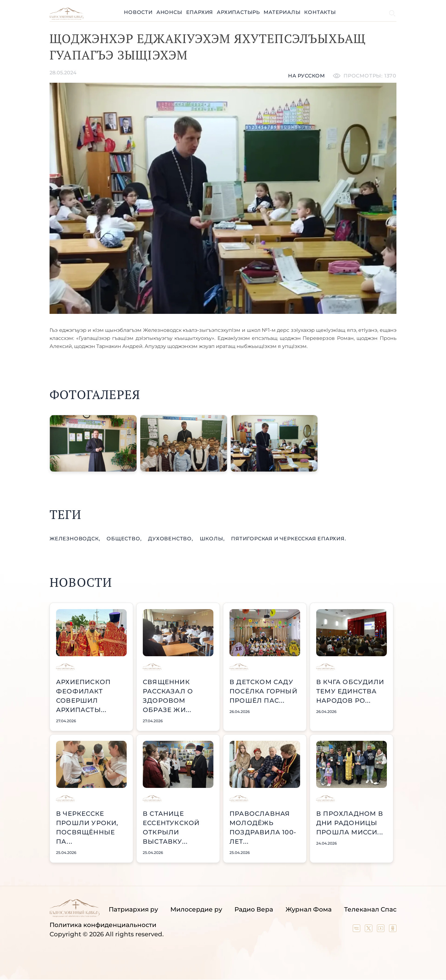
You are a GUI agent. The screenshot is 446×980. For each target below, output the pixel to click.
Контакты (320, 12)
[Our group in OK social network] (393, 930)
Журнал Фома (309, 909)
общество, (125, 539)
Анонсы (169, 12)
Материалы (282, 12)
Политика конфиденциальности (103, 925)
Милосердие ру (196, 909)
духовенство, (171, 539)
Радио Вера (254, 909)
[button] (93, 443)
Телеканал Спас (370, 909)
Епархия (200, 12)
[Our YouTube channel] (381, 930)
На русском (306, 76)
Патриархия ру (133, 909)
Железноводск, (76, 539)
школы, (213, 539)
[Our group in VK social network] (357, 930)
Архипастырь (238, 12)
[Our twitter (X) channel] (369, 930)
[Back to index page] (66, 18)
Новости (138, 12)
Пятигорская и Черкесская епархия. (289, 539)
